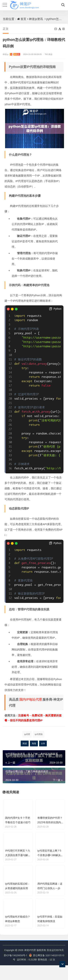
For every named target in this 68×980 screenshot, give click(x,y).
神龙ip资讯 (36, 19)
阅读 (25, 743)
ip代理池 (39, 734)
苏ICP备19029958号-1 (16, 970)
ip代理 (27, 734)
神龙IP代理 (30, 965)
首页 (23, 19)
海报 (34, 743)
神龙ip (11, 54)
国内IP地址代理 (31, 699)
